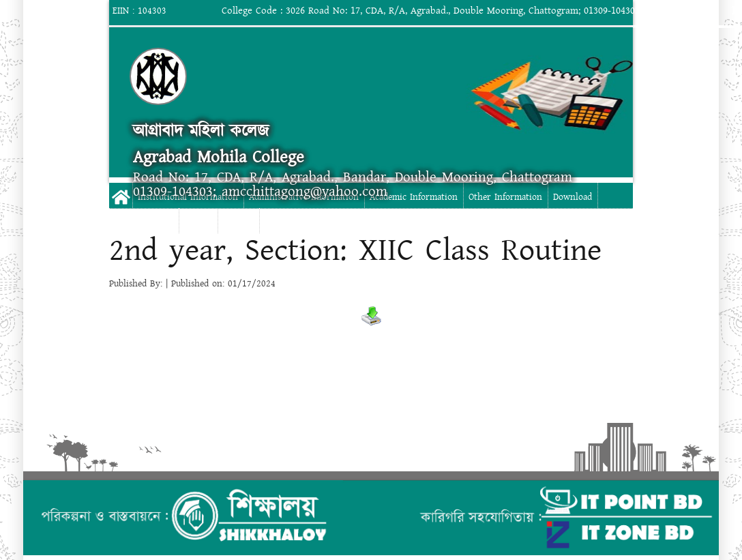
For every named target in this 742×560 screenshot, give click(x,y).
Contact (238, 222)
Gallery (198, 222)
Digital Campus (144, 222)
